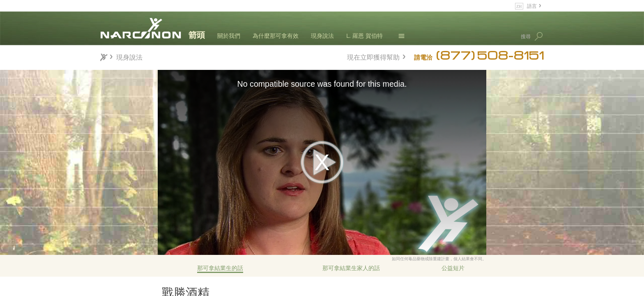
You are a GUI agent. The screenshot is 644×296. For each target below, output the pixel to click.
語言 (532, 6)
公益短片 (453, 268)
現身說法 (322, 36)
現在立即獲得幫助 (373, 56)
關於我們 (229, 36)
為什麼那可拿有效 (276, 36)
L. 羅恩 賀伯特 (365, 36)
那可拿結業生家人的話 (351, 268)
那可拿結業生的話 (220, 268)
